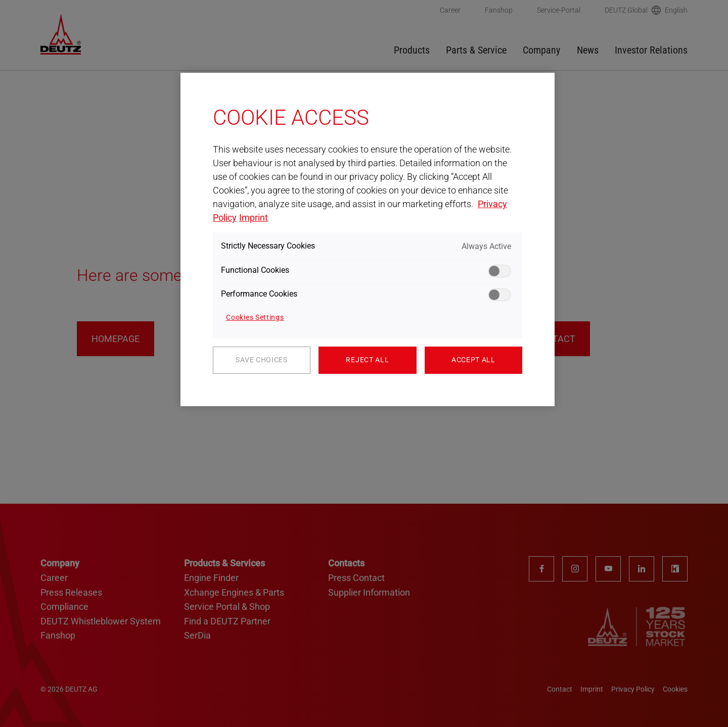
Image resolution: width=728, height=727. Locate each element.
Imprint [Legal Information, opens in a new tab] (254, 217)
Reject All (367, 360)
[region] (368, 239)
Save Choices (261, 360)
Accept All (473, 360)
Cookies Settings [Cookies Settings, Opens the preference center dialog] (255, 317)
